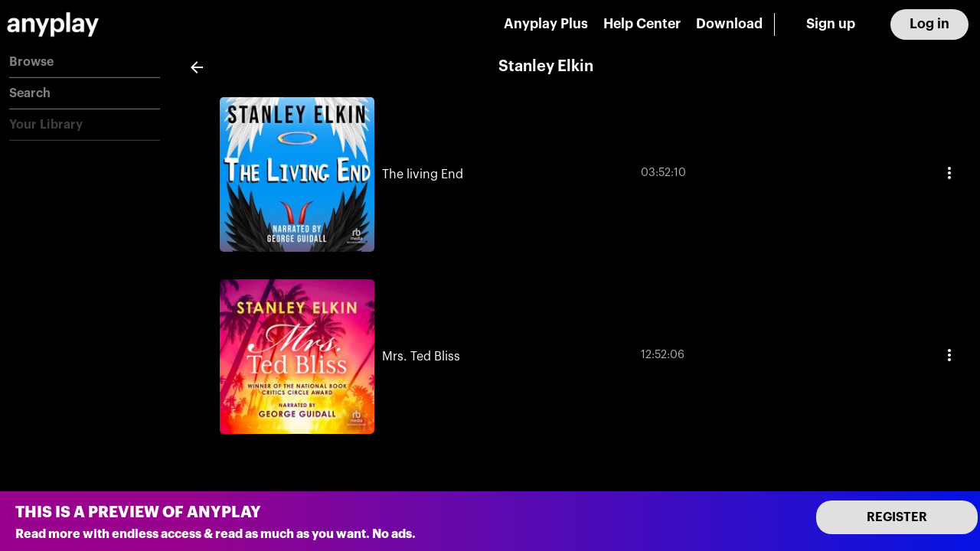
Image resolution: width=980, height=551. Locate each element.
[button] (85, 62)
